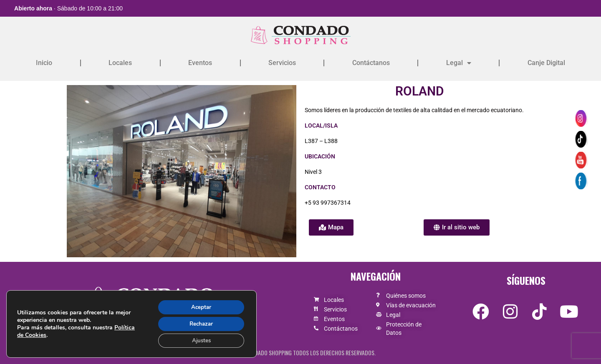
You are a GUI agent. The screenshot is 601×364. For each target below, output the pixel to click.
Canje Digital (546, 63)
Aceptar (199, 305)
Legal (459, 63)
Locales (120, 63)
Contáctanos (371, 63)
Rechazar (199, 323)
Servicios (282, 63)
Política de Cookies (43, 334)
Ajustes (199, 340)
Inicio (44, 63)
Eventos (200, 63)
